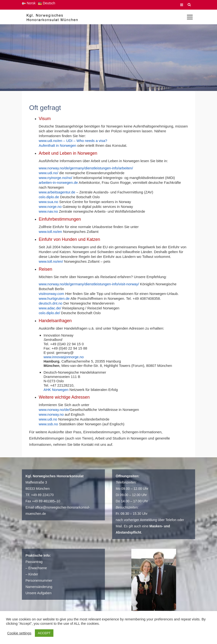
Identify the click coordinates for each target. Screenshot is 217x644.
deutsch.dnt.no (51, 303)
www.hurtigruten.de (54, 298)
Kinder (33, 574)
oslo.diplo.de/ (49, 313)
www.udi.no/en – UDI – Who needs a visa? (73, 141)
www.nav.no (48, 211)
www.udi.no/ (48, 173)
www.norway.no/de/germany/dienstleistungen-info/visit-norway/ (89, 284)
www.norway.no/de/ (54, 410)
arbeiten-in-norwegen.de (59, 182)
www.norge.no (50, 207)
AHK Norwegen (56, 390)
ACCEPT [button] (44, 633)
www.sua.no (48, 202)
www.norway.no (51, 414)
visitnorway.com (51, 294)
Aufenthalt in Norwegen (57, 145)
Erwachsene (38, 568)
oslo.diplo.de (49, 197)
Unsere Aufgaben (38, 593)
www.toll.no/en (50, 232)
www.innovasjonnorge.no (64, 357)
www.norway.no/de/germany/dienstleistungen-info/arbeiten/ (86, 168)
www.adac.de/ (50, 308)
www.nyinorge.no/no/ (55, 178)
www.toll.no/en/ (51, 261)
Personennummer (39, 580)
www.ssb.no (48, 424)
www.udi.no (48, 419)
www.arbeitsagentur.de (57, 192)
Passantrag (34, 562)
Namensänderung (39, 587)
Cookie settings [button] (19, 633)
